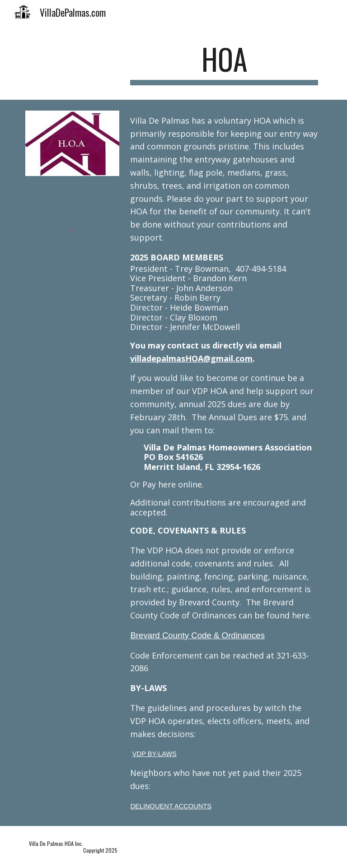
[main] (224, 63)
